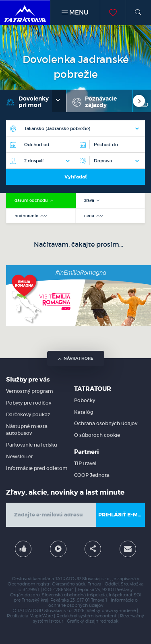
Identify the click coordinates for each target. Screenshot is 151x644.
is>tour (56, 621)
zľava (90, 200)
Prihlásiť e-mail (122, 515)
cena (90, 216)
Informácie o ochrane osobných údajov (93, 603)
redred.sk (109, 621)
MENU (75, 12)
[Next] (139, 101)
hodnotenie (27, 216)
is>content (105, 616)
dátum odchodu (32, 200)
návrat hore (75, 358)
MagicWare (41, 616)
